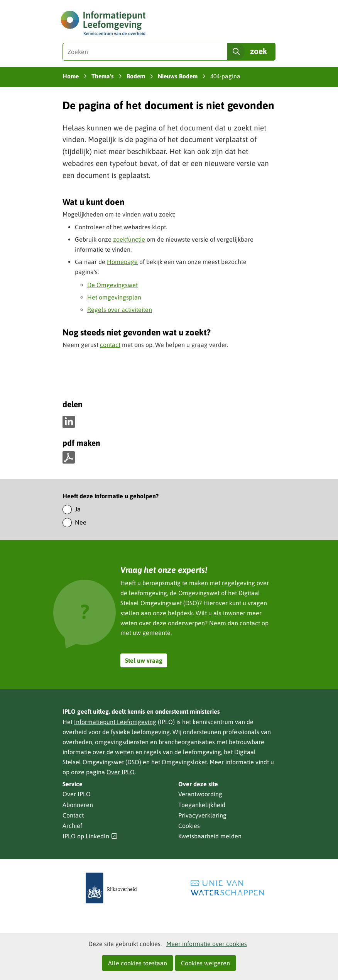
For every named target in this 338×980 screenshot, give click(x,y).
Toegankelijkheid (202, 805)
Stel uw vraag (144, 660)
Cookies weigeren (205, 963)
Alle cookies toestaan (138, 963)
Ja (78, 509)
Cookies (189, 826)
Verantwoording (200, 794)
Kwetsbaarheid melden (210, 836)
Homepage (122, 262)
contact (110, 345)
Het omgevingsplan (114, 297)
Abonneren (78, 805)
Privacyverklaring (202, 815)
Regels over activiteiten (120, 310)
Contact (73, 815)
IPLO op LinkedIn (90, 836)
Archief (72, 826)
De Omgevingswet (112, 285)
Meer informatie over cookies (207, 944)
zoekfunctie (129, 239)
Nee (81, 522)
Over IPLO (121, 772)
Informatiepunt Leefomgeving (115, 722)
